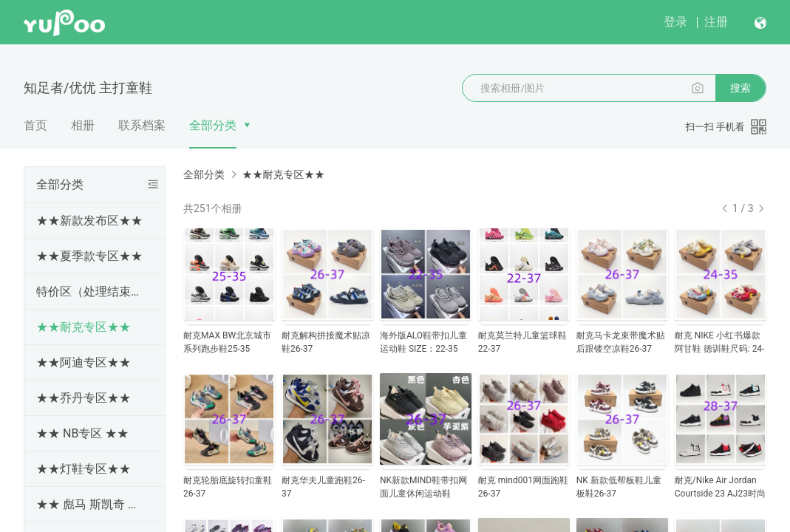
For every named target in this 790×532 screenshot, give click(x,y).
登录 (675, 22)
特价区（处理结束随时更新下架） (92, 291)
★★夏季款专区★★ (89, 256)
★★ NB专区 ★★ (82, 433)
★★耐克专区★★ (84, 327)
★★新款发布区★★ (89, 221)
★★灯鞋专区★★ (84, 469)
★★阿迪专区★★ (84, 362)
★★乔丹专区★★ (84, 398)
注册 (716, 22)
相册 (83, 125)
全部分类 (213, 125)
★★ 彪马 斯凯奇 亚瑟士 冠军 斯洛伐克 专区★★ (92, 504)
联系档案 (142, 125)
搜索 (740, 88)
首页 (35, 125)
